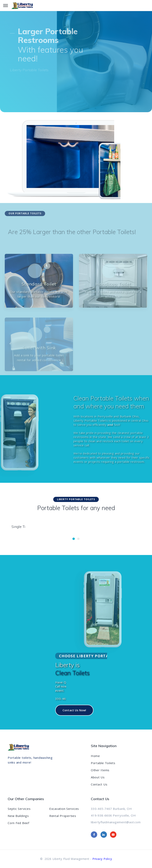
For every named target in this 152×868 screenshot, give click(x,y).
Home (95, 756)
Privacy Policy (102, 859)
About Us (98, 777)
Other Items (100, 770)
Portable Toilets (103, 763)
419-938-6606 (101, 815)
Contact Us (99, 784)
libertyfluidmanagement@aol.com (116, 822)
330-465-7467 (101, 809)
